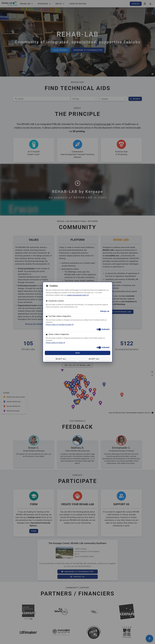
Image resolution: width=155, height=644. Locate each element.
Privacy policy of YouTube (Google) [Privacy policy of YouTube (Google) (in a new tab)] (60, 325)
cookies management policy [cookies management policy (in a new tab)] (78, 295)
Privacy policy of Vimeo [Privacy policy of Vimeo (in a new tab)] (55, 343)
